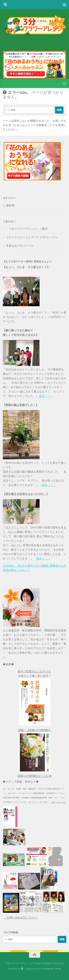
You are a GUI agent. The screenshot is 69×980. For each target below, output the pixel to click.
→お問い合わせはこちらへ (21, 918)
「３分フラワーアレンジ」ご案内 (27, 229)
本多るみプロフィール (20, 246)
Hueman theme (53, 969)
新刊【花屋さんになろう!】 (35, 671)
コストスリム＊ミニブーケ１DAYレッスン (32, 237)
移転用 (10, 205)
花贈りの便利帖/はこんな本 (35, 776)
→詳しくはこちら (58, 802)
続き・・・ (46, 396)
